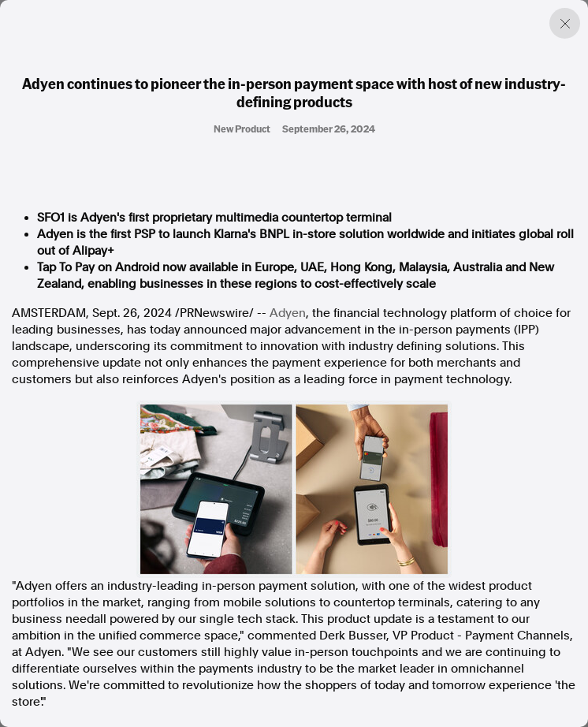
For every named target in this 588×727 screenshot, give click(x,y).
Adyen (288, 313)
